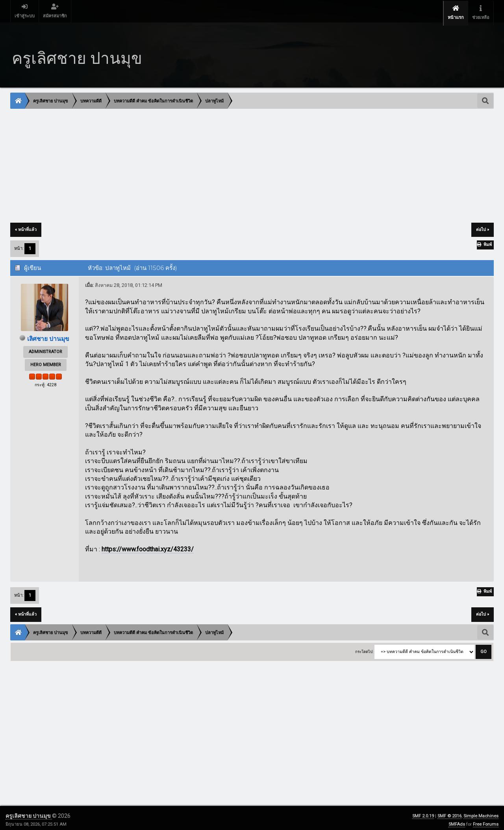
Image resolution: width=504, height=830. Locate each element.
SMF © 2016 (449, 812)
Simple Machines (481, 812)
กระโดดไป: (364, 648)
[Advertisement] (247, 163)
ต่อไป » (483, 226)
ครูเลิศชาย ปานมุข (29, 812)
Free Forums (486, 820)
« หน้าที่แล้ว (26, 226)
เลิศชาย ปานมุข (48, 335)
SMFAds (457, 820)
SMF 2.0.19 (423, 812)
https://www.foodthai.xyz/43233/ (148, 546)
